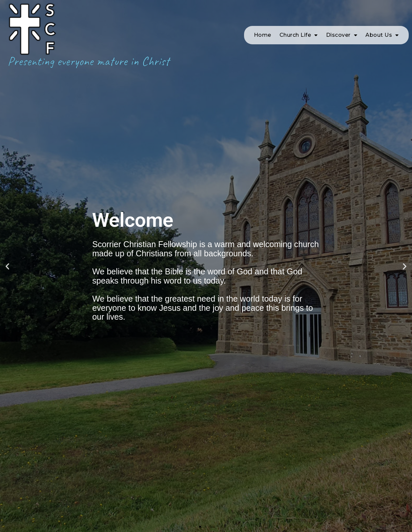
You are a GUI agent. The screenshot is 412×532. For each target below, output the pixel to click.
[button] (200, 527)
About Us (382, 35)
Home (263, 35)
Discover (342, 35)
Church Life (299, 35)
